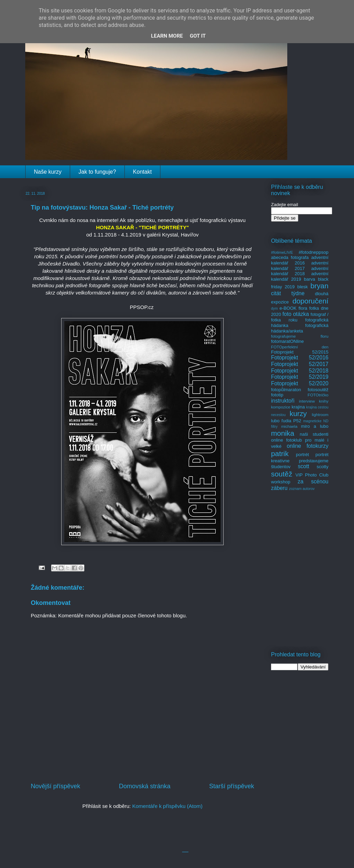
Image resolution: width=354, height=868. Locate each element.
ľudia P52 (291, 421)
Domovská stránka (145, 786)
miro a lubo (315, 426)
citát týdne (288, 293)
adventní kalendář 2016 (300, 260)
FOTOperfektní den (300, 347)
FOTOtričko (318, 395)
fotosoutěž (318, 390)
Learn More (167, 36)
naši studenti (314, 434)
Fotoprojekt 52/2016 (300, 358)
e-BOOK (288, 308)
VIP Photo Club (312, 475)
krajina (298, 407)
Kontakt (142, 172)
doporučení (310, 301)
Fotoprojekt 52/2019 (300, 377)
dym (274, 308)
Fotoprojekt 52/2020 (300, 383)
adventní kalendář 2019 (300, 276)
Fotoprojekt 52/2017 (300, 364)
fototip (277, 395)
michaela (289, 426)
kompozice (281, 407)
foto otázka (296, 314)
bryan (319, 286)
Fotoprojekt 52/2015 (300, 352)
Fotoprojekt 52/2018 (300, 371)
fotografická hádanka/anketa (300, 328)
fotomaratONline (287, 341)
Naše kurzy (48, 172)
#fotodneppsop (314, 252)
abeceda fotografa (290, 257)
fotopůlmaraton (286, 390)
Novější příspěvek (55, 786)
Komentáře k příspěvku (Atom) (167, 806)
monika (283, 433)
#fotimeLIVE (282, 252)
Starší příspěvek (232, 786)
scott (303, 466)
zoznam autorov (302, 489)
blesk (302, 287)
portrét (302, 455)
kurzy (298, 413)
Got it (198, 36)
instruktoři (283, 401)
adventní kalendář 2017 (300, 266)
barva (310, 279)
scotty (323, 467)
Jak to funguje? (97, 172)
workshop (281, 482)
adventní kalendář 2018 (300, 271)
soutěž (282, 474)
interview (307, 401)
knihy (324, 401)
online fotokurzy (308, 446)
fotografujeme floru (300, 336)
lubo (275, 421)
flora (303, 308)
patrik (280, 454)
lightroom (320, 414)
